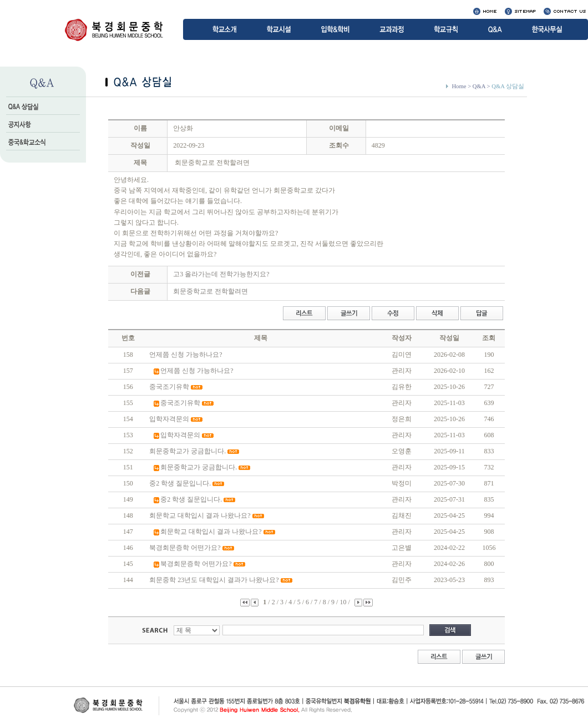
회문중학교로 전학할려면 (211, 291)
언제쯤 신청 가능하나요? (186, 355)
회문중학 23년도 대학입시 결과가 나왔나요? (214, 580)
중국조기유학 (169, 387)
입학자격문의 (169, 419)
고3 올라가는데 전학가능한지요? (221, 274)
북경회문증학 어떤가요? (185, 548)
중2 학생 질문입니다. (180, 483)
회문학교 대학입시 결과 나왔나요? (200, 515)
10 (344, 602)
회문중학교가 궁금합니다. (187, 451)
